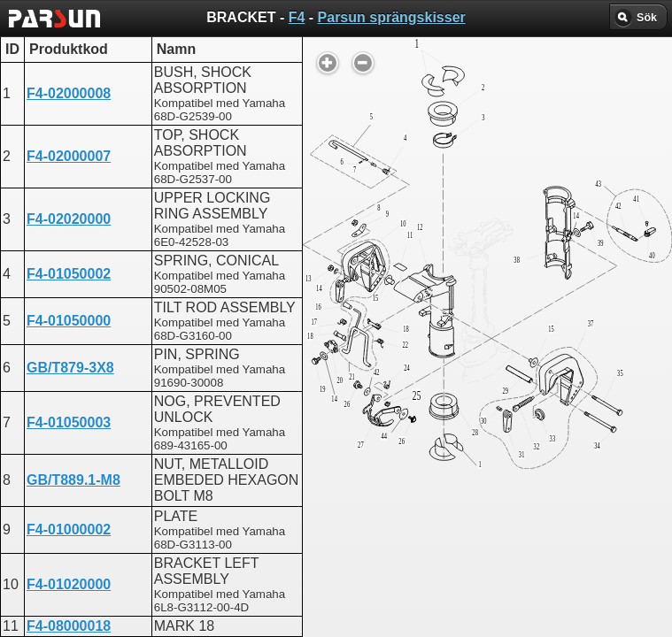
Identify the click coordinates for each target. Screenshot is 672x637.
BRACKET (271, 447)
